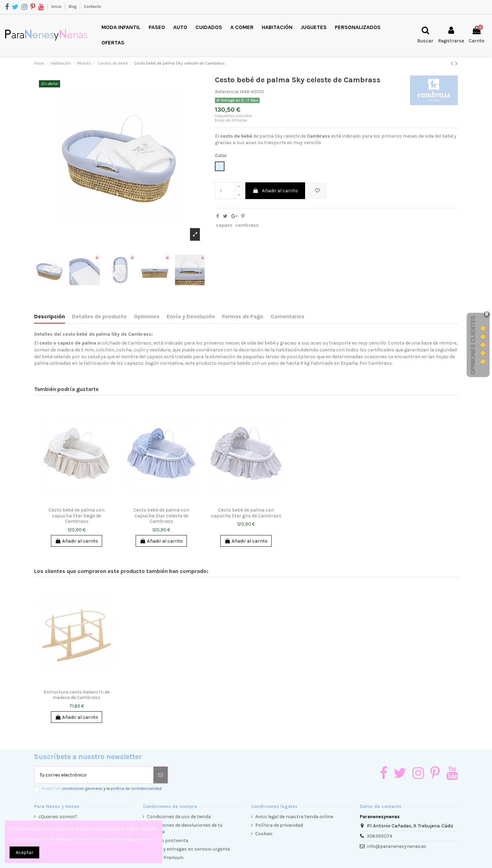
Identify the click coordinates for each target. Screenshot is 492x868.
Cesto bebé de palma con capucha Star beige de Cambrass (77, 516)
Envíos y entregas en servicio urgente (188, 849)
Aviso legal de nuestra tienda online (294, 817)
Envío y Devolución (191, 316)
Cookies (264, 834)
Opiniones (147, 316)
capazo (224, 225)
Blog (73, 6)
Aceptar (25, 852)
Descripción (50, 316)
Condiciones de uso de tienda (179, 817)
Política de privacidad (279, 825)
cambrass (247, 225)
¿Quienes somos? (58, 817)
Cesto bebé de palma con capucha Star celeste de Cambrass (161, 516)
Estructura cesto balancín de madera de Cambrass (77, 695)
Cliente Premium (165, 858)
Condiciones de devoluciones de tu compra (185, 829)
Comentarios (288, 316)
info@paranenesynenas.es (397, 846)
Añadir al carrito (275, 191)
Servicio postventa (168, 841)
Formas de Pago (243, 316)
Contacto (92, 6)
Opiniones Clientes (473, 345)
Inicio (57, 6)
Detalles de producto (99, 316)
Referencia (227, 92)
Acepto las (102, 789)
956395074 (380, 836)
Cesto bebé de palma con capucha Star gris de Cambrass (246, 513)
